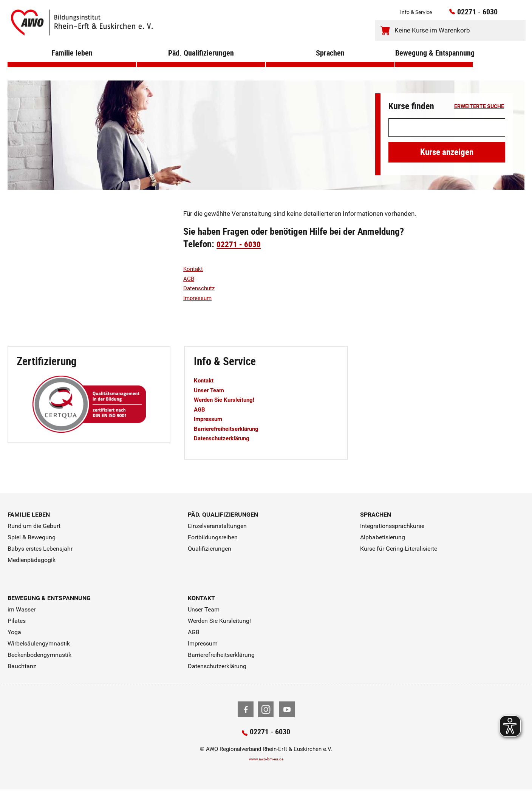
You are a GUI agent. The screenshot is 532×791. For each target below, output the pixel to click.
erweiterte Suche (479, 107)
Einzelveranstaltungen (217, 526)
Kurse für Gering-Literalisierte (399, 549)
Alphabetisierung (383, 537)
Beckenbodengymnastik (39, 655)
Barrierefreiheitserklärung (232, 429)
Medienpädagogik (32, 560)
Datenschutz (201, 288)
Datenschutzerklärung (226, 438)
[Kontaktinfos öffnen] (504, 15)
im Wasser (22, 609)
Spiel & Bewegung (32, 537)
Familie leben (72, 64)
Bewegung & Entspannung (434, 64)
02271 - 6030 (468, 14)
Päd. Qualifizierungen (201, 64)
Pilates (17, 621)
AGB (190, 279)
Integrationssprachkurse (392, 526)
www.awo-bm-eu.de (266, 760)
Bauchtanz (22, 666)
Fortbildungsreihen (213, 537)
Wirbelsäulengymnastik (39, 643)
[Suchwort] (447, 128)
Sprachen (330, 64)
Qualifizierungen (210, 549)
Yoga (14, 632)
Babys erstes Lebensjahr (40, 549)
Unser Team (211, 390)
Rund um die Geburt (34, 526)
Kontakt (195, 269)
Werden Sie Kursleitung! (229, 399)
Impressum (200, 298)
